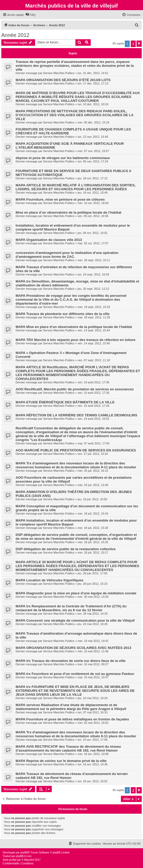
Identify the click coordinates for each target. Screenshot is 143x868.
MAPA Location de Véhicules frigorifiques (50, 580)
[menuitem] (30, 15)
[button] (139, 44)
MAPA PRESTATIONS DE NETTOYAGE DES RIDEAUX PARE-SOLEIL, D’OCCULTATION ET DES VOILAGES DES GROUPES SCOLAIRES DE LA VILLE (74, 115)
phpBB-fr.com (24, 856)
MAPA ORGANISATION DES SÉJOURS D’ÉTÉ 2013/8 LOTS (63, 80)
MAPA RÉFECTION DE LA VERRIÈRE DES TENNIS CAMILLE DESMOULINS (76, 415)
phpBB (24, 853)
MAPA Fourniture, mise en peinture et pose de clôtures (60, 199)
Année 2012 (15, 35)
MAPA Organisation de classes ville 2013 (49, 240)
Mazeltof (29, 860)
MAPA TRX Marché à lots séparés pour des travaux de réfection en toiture (76, 340)
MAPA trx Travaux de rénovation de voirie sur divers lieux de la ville (71, 661)
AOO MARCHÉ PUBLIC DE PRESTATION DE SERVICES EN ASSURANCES (76, 450)
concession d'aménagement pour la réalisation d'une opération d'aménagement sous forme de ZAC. (67, 255)
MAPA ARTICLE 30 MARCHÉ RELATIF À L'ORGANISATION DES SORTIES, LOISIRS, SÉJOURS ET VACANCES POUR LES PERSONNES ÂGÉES (76, 187)
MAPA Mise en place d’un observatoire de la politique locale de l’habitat (74, 327)
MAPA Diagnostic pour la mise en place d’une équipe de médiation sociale (76, 593)
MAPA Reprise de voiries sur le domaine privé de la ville (61, 761)
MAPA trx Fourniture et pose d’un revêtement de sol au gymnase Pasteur (75, 674)
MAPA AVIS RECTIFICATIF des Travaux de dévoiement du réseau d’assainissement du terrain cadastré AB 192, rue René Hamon (68, 748)
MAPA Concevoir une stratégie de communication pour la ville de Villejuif (75, 620)
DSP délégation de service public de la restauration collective (66, 549)
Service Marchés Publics (59, 73)
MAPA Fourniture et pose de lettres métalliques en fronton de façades (72, 719)
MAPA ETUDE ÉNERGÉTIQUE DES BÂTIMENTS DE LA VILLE (65, 402)
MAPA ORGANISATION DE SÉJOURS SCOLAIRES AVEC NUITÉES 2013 (73, 648)
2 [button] (133, 44)
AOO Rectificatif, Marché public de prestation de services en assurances (75, 389)
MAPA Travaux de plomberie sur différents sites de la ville (63, 314)
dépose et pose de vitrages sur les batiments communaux (63, 158)
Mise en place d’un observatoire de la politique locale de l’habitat (69, 212)
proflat (13, 860)
